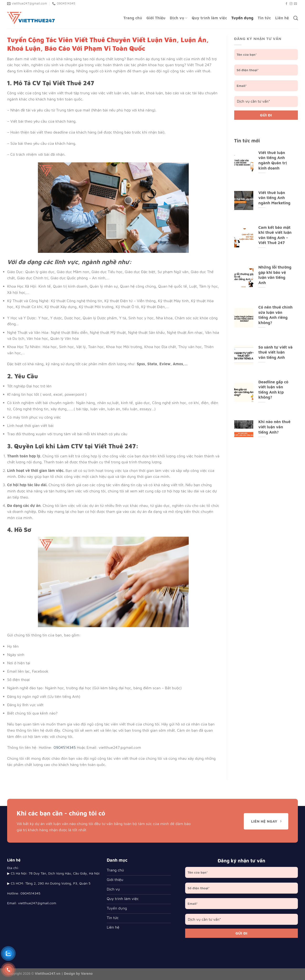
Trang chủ (133, 18)
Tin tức (264, 18)
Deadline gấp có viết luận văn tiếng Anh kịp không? (273, 390)
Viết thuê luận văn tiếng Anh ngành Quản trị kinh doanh (273, 160)
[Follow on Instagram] (291, 4)
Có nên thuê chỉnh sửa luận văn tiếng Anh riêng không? (275, 315)
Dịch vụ (178, 18)
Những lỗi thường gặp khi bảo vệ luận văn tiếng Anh (275, 275)
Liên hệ (282, 18)
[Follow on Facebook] (286, 4)
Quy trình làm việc (209, 18)
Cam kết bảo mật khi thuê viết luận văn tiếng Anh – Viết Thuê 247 (275, 235)
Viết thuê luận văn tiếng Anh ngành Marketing (274, 198)
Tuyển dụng (242, 18)
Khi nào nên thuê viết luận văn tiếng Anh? (274, 427)
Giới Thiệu (156, 18)
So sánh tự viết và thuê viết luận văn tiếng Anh (275, 352)
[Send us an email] (295, 4)
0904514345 (65, 747)
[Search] (296, 18)
